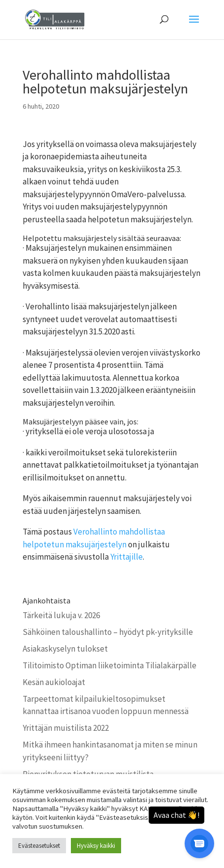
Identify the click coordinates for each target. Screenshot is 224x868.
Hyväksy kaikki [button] (96, 846)
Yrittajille (127, 557)
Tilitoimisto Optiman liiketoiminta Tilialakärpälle (110, 665)
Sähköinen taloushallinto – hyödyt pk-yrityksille (108, 632)
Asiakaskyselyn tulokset (65, 649)
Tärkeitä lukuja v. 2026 (61, 615)
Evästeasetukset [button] (39, 846)
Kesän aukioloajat (54, 682)
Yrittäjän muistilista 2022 (66, 728)
